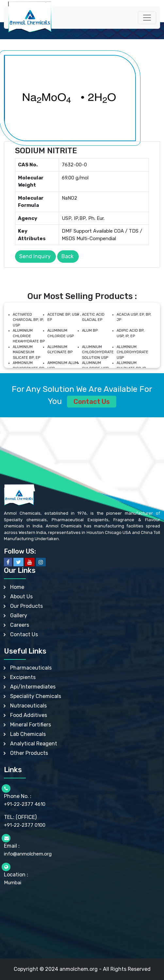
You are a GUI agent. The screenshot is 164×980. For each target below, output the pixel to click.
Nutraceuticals (28, 706)
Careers (20, 625)
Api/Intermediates (33, 687)
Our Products (26, 606)
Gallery (19, 615)
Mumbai (13, 883)
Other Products (29, 753)
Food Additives (29, 715)
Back (67, 256)
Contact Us (92, 402)
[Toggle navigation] (147, 18)
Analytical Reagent (34, 744)
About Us (21, 597)
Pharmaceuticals (31, 668)
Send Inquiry (35, 256)
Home (17, 587)
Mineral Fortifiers (31, 725)
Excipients (23, 677)
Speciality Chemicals (36, 696)
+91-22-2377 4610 (25, 804)
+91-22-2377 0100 (25, 825)
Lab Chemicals (28, 734)
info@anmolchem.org (28, 854)
